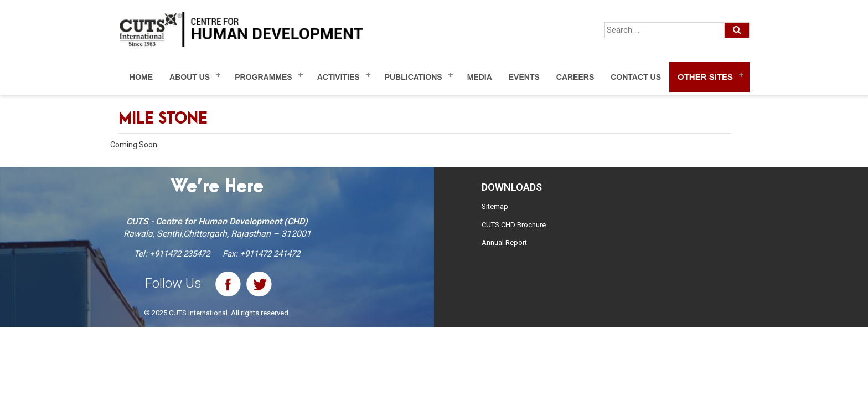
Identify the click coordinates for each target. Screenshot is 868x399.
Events (524, 77)
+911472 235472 (180, 254)
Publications (414, 77)
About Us (190, 77)
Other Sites (705, 77)
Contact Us (636, 77)
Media (480, 77)
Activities (339, 77)
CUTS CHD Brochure (514, 225)
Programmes (263, 77)
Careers (575, 77)
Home (141, 77)
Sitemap (495, 206)
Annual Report (504, 242)
